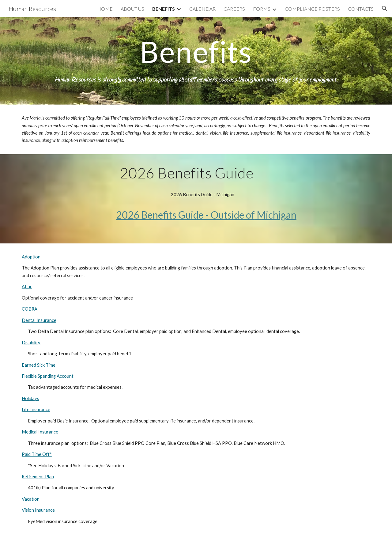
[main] (196, 61)
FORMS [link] (262, 9)
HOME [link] (105, 9)
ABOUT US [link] (132, 9)
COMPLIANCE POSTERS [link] (312, 9)
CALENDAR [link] (202, 9)
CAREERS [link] (234, 9)
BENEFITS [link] (164, 9)
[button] (385, 9)
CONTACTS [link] (361, 9)
